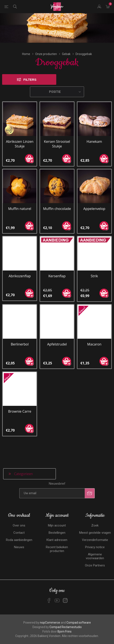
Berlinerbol (20, 340)
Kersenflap (57, 272)
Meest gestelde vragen (95, 528)
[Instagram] (65, 596)
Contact (19, 528)
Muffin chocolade (57, 205)
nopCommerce (50, 618)
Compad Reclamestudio (66, 623)
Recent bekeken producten (57, 545)
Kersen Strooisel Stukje (57, 140)
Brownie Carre (20, 407)
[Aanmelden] (52, 489)
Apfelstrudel (57, 340)
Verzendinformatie (95, 536)
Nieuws (19, 543)
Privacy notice (95, 543)
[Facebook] (49, 596)
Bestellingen (57, 528)
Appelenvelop (94, 205)
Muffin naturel (20, 205)
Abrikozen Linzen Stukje (20, 140)
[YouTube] (57, 596)
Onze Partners (95, 561)
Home (26, 50)
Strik (94, 272)
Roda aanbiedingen (19, 536)
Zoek (95, 521)
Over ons (19, 521)
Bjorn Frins (65, 627)
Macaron (94, 340)
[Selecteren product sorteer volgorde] (57, 88)
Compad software (79, 618)
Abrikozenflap (20, 272)
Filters (30, 76)
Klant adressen (57, 536)
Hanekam (94, 137)
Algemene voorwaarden (95, 552)
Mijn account (57, 521)
